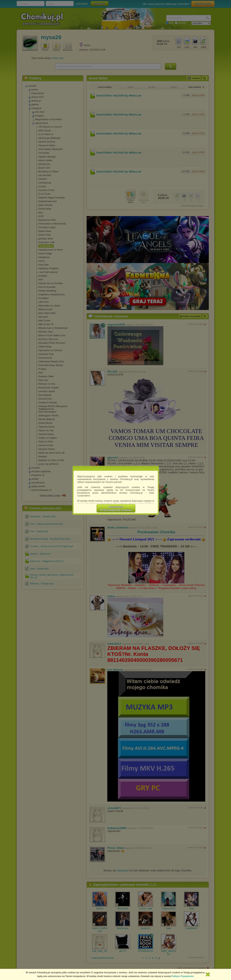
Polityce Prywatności (183, 976)
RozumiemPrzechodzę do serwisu (116, 508)
